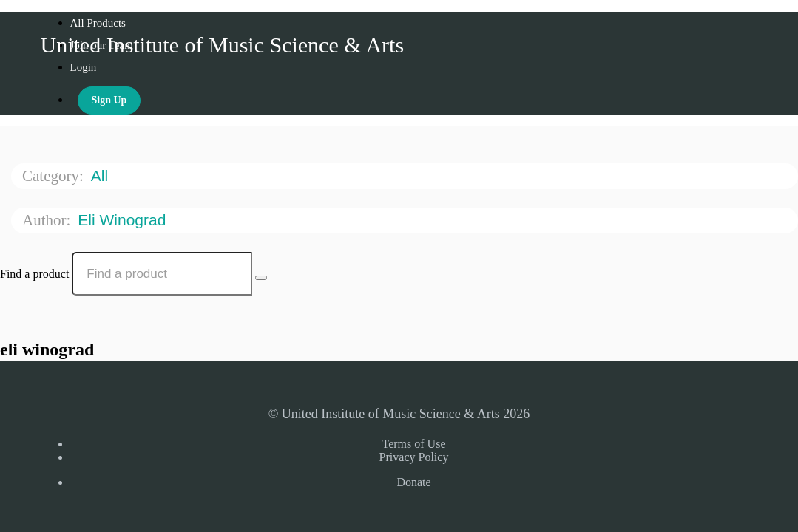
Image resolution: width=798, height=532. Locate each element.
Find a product (34, 274)
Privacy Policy (414, 457)
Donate (413, 482)
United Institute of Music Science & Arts (223, 45)
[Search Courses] (261, 278)
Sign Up (109, 100)
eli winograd (124, 220)
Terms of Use (414, 444)
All (102, 175)
